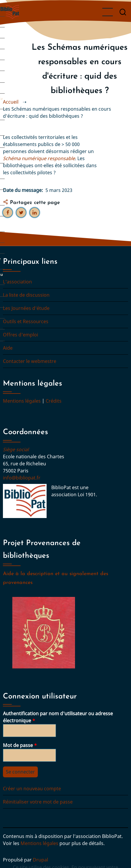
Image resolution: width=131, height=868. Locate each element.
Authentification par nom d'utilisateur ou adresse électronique (58, 717)
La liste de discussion (26, 295)
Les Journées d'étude (26, 308)
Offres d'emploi (21, 335)
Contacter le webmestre (30, 361)
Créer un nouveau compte (32, 789)
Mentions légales (22, 401)
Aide (8, 348)
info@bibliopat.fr (22, 478)
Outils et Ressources (26, 321)
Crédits (54, 401)
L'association (17, 282)
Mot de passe (18, 745)
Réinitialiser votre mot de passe (38, 802)
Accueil (11, 102)
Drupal (40, 860)
